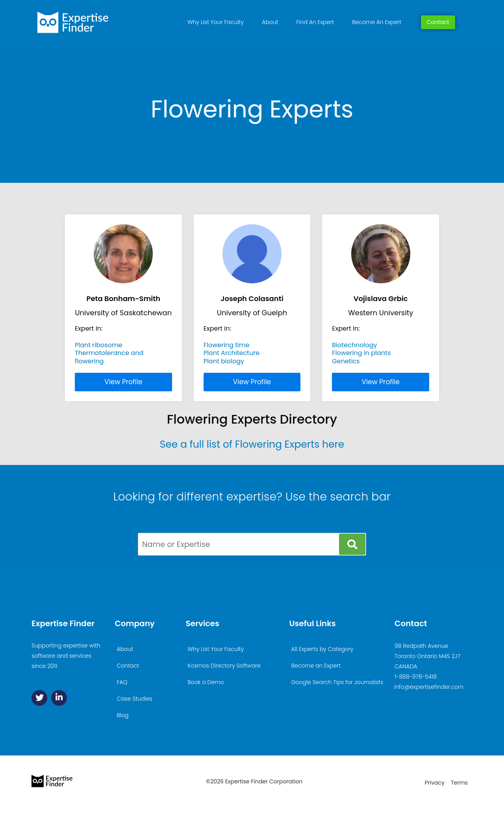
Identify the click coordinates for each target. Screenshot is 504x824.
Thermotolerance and (109, 353)
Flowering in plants (361, 353)
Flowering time (227, 345)
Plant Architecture (232, 353)
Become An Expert (377, 22)
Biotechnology (354, 345)
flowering (89, 361)
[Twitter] (39, 698)
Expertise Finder (63, 623)
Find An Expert (315, 22)
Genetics (346, 361)
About (270, 22)
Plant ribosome (98, 345)
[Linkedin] (59, 698)
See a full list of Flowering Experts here (252, 444)
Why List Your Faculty (216, 22)
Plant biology (224, 361)
